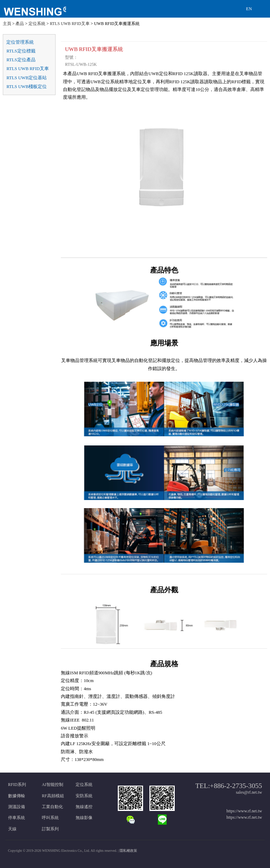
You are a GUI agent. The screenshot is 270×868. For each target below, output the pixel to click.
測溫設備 (17, 807)
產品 (20, 24)
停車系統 (17, 818)
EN (249, 9)
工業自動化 (52, 807)
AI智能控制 (53, 785)
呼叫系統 (50, 818)
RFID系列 (17, 785)
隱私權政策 (128, 851)
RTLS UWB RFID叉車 (70, 24)
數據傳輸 (17, 796)
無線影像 (84, 818)
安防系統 (84, 796)
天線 (12, 829)
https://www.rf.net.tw (244, 811)
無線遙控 (84, 807)
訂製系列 (50, 829)
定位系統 (37, 24)
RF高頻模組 (53, 796)
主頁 (7, 24)
